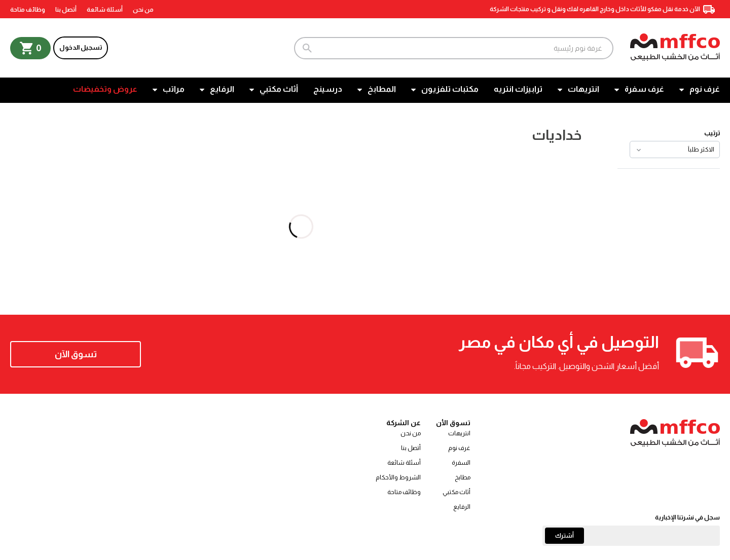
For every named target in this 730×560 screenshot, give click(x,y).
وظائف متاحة (28, 10)
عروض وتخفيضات (105, 89)
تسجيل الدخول (81, 47)
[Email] (631, 536)
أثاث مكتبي (279, 89)
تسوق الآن (76, 354)
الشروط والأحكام (398, 477)
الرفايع (222, 89)
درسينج (328, 89)
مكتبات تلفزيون (450, 89)
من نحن (143, 10)
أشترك (564, 536)
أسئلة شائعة (105, 10)
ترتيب (712, 133)
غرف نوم (705, 89)
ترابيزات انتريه (518, 89)
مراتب (174, 89)
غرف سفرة (644, 89)
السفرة (461, 463)
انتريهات (583, 89)
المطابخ (382, 89)
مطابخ (463, 477)
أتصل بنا (66, 10)
